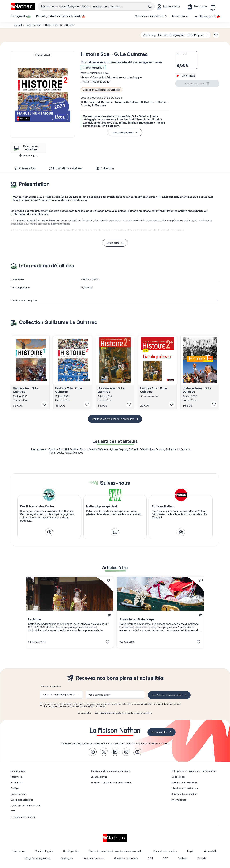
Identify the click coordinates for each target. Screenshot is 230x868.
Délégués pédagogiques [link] (37, 858)
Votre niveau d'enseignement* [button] (59, 695)
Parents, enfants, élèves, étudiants (111, 771)
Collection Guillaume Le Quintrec (102, 90)
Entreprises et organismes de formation (194, 771)
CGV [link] (165, 858)
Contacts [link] (183, 858)
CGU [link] (150, 858)
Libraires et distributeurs (185, 788)
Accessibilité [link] (211, 851)
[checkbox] (41, 704)
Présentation (25, 168)
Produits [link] (202, 858)
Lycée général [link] (18, 794)
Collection (105, 168)
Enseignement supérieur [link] (24, 817)
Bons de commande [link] (93, 858)
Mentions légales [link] (44, 851)
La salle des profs (207, 16)
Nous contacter (180, 16)
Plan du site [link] (19, 851)
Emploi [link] (191, 851)
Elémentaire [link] (17, 783)
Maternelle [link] (16, 777)
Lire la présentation (123, 133)
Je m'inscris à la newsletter (167, 695)
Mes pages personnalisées (151, 16)
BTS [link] (13, 811)
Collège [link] (15, 788)
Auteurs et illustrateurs (184, 783)
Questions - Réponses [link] (126, 858)
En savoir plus (28, 155)
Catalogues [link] (67, 858)
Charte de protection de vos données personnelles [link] (116, 851)
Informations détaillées (66, 168)
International (179, 800)
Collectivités (178, 777)
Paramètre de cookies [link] (165, 851)
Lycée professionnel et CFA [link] (25, 805)
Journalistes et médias (184, 794)
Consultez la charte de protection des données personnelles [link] (123, 713)
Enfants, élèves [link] (99, 777)
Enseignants (18, 771)
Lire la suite (113, 243)
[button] (43, 94)
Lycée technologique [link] (22, 800)
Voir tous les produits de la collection (113, 419)
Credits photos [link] (71, 851)
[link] (49, 532)
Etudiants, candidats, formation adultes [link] (111, 783)
